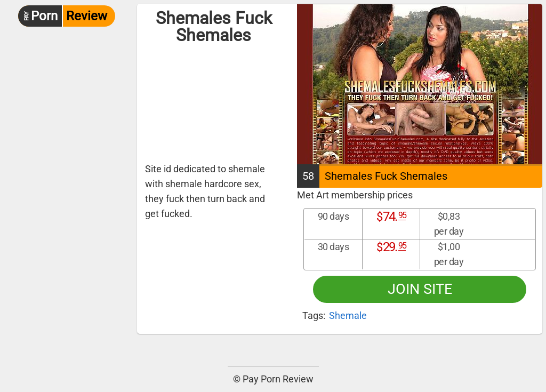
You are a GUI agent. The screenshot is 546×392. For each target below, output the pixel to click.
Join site (420, 289)
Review (63, 16)
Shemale (348, 315)
